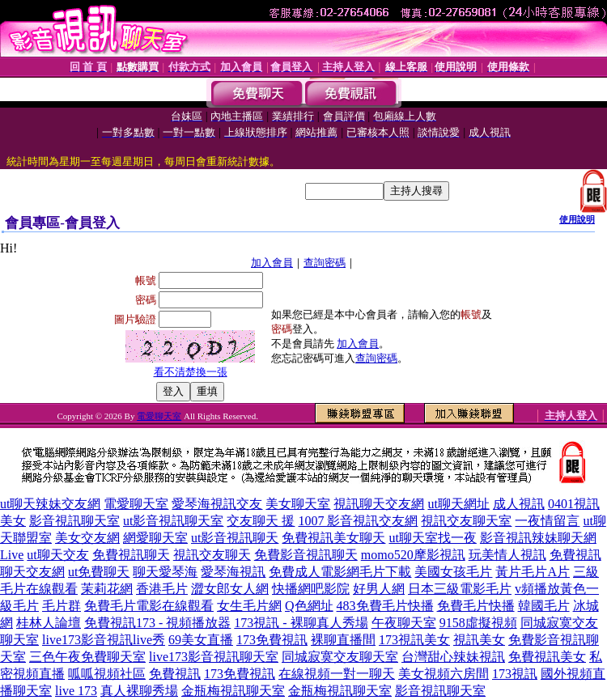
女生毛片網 (249, 606)
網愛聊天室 (155, 538)
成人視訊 (519, 504)
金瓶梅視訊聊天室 (233, 691)
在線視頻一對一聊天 (337, 674)
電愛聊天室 (159, 416)
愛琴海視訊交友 (217, 504)
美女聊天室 (298, 504)
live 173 (76, 691)
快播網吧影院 (311, 589)
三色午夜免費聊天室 (87, 657)
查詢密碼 (325, 263)
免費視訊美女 (547, 657)
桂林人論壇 (49, 623)
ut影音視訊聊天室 (173, 521)
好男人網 (379, 589)
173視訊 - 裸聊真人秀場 (301, 623)
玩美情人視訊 (507, 555)
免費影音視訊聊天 (306, 555)
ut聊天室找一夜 (432, 538)
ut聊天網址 (458, 504)
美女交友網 (87, 538)
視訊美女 (479, 640)
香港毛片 (162, 589)
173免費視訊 (272, 640)
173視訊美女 (414, 640)
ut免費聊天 (99, 572)
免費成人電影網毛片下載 (340, 572)
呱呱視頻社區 (107, 674)
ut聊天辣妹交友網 (50, 504)
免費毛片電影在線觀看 (149, 606)
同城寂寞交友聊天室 (340, 657)
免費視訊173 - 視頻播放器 (157, 623)
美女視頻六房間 (444, 674)
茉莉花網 (107, 589)
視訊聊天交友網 (379, 504)
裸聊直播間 (343, 640)
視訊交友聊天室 (466, 521)
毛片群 (62, 606)
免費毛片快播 (476, 606)
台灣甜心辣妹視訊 (453, 657)
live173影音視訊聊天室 (214, 657)
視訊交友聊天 (212, 555)
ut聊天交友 (57, 555)
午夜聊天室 (404, 623)
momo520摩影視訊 (413, 555)
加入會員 (272, 263)
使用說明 (577, 219)
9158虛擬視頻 (478, 623)
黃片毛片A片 (533, 572)
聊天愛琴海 (165, 572)
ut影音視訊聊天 (235, 538)
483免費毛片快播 (385, 606)
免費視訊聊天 (131, 555)
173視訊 (515, 674)
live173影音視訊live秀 (104, 640)
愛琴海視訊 (233, 572)
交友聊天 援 (261, 521)
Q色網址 (309, 606)
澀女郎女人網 (230, 589)
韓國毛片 (544, 606)
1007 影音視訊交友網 (358, 521)
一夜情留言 (547, 521)
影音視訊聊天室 (74, 521)
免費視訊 (175, 674)
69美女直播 (201, 640)
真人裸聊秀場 (139, 691)
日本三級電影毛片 (460, 589)
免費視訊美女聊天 (333, 538)
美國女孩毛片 (453, 572)
